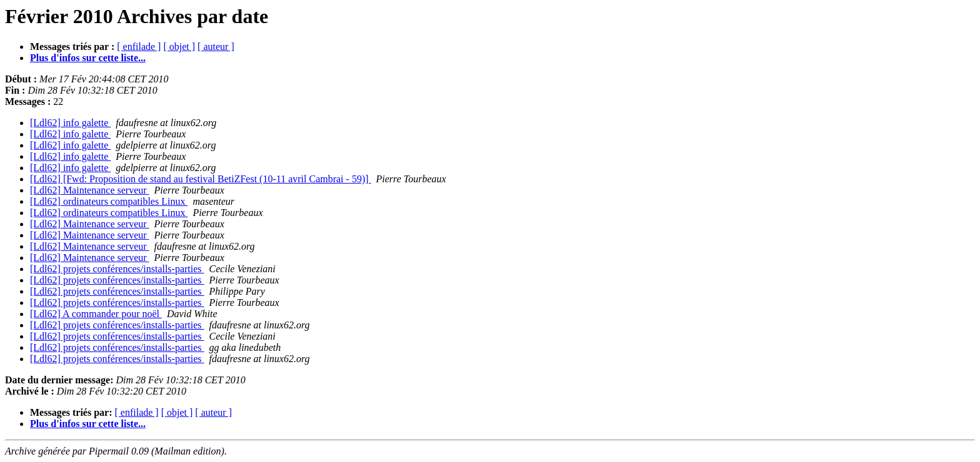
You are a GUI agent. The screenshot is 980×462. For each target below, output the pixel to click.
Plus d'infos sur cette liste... (88, 58)
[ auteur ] (216, 47)
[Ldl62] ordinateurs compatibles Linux (109, 201)
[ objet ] (179, 47)
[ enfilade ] (139, 47)
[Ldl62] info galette (70, 123)
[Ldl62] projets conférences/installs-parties (117, 269)
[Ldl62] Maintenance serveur (90, 190)
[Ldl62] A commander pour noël (96, 314)
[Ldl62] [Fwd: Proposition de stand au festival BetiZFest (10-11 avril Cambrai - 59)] (201, 179)
